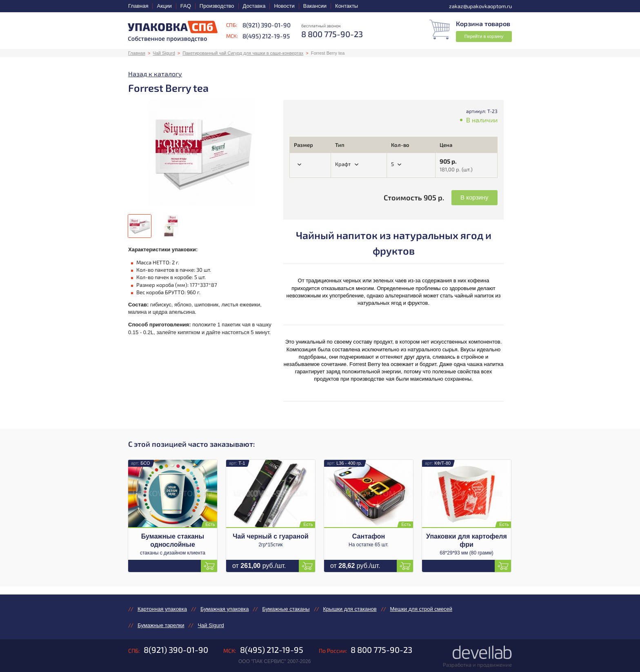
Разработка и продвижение (477, 665)
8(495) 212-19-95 (266, 36)
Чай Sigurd (164, 53)
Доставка (254, 6)
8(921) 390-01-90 (267, 25)
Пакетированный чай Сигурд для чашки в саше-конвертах (243, 53)
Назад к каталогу (155, 74)
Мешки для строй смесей (421, 609)
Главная (138, 6)
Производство (217, 6)
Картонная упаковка (162, 609)
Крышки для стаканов (350, 609)
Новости (284, 6)
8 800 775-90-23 (381, 650)
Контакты (347, 6)
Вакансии (315, 6)
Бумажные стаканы (286, 609)
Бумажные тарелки (161, 625)
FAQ (186, 6)
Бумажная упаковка (224, 609)
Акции (164, 6)
